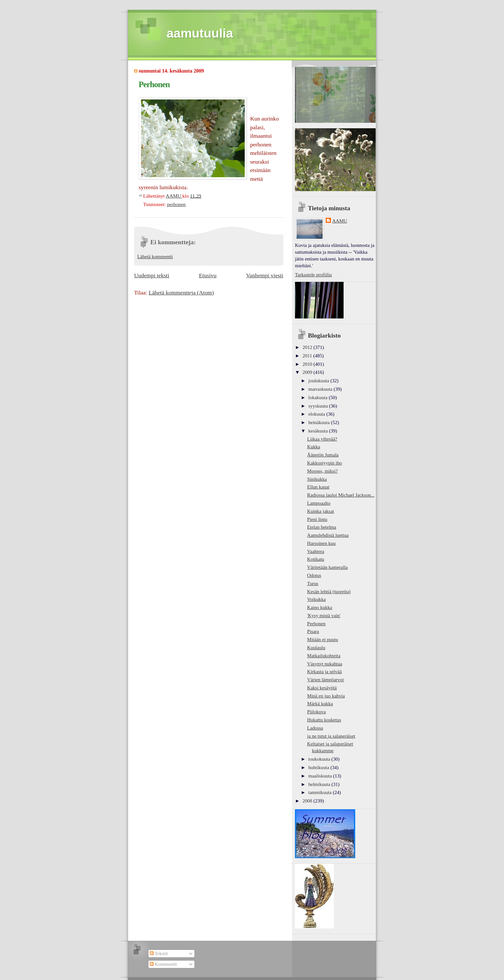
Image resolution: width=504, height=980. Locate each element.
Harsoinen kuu (322, 543)
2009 (308, 372)
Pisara (313, 631)
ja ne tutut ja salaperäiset (331, 736)
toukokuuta (320, 759)
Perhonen (316, 624)
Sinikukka (317, 479)
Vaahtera (316, 551)
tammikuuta (320, 792)
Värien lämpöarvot (326, 680)
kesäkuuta (319, 431)
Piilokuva (317, 712)
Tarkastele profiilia (313, 275)
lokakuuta (318, 398)
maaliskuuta (321, 776)
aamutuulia (200, 33)
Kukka (314, 447)
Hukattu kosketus (324, 720)
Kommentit (163, 964)
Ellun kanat (318, 487)
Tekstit (159, 953)
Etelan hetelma (322, 527)
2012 (308, 347)
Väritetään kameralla (328, 567)
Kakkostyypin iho (325, 463)
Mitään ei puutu (323, 640)
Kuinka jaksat (321, 511)
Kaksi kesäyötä (322, 688)
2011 (308, 356)
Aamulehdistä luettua (328, 535)
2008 (308, 801)
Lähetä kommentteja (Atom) (181, 293)
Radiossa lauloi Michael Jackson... (341, 495)
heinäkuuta (320, 422)
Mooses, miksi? (322, 471)
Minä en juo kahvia (326, 696)
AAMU (340, 221)
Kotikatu (316, 559)
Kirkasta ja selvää (325, 672)
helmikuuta (320, 784)
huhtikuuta (319, 767)
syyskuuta (319, 406)
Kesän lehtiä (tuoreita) (329, 592)
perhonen (176, 204)
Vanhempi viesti (264, 275)
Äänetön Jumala (323, 455)
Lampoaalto (319, 503)
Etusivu (208, 275)
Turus (313, 583)
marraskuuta (321, 389)
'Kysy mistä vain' (324, 616)
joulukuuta (319, 381)
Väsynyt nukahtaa (325, 664)
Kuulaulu (316, 648)
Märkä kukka (320, 704)
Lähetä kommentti (155, 257)
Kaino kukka (320, 607)
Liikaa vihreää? (322, 439)
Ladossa (315, 728)
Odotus (314, 575)
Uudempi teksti (152, 275)
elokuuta (317, 414)
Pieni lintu (317, 519)
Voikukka (316, 599)
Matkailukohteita (324, 656)
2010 (308, 364)
